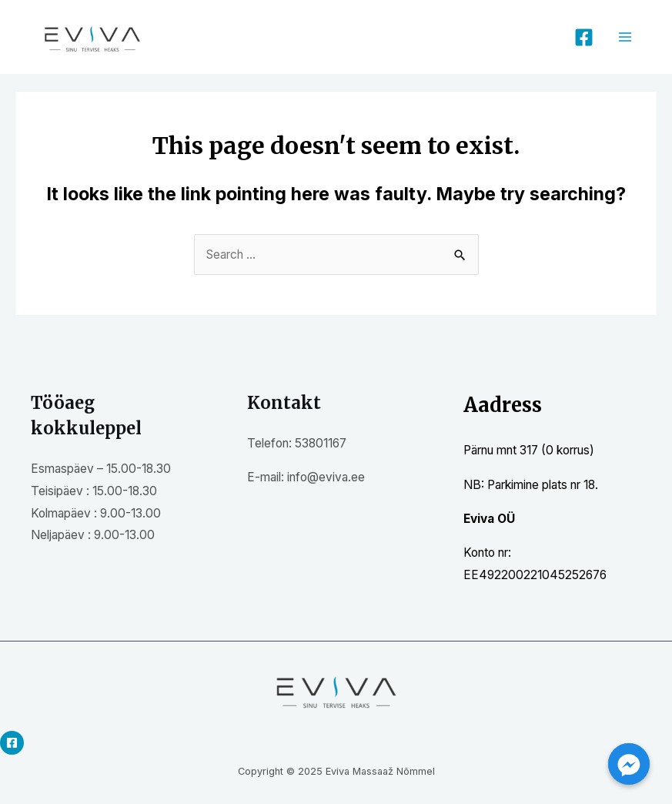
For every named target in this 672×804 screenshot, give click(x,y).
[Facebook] (584, 37)
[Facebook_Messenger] (629, 764)
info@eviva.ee (326, 477)
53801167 (321, 443)
